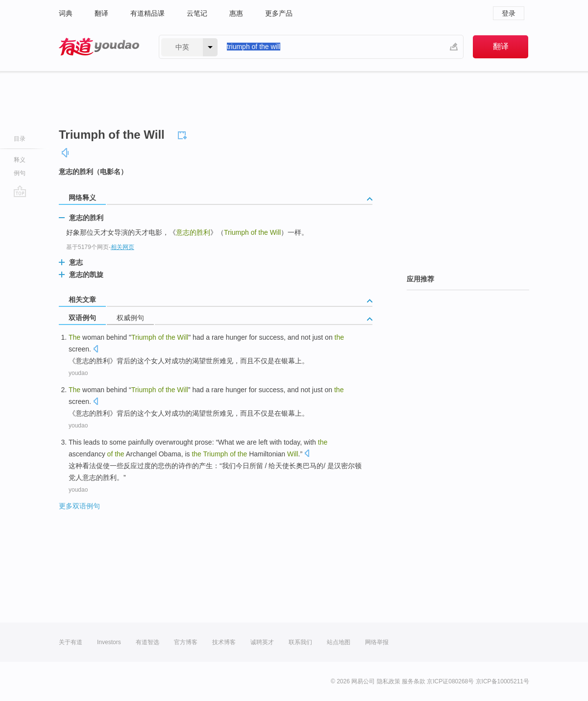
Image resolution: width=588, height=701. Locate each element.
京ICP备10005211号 (502, 681)
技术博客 (224, 642)
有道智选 (147, 642)
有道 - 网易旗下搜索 (99, 47)
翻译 (101, 13)
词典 (66, 13)
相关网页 (122, 247)
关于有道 (71, 642)
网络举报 (377, 642)
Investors (109, 642)
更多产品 (279, 13)
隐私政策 (389, 681)
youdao (78, 373)
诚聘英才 (262, 642)
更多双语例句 (79, 506)
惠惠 (236, 13)
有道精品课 (147, 13)
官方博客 (186, 642)
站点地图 (339, 642)
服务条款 (414, 681)
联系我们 (300, 642)
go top (20, 191)
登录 (509, 13)
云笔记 (197, 13)
